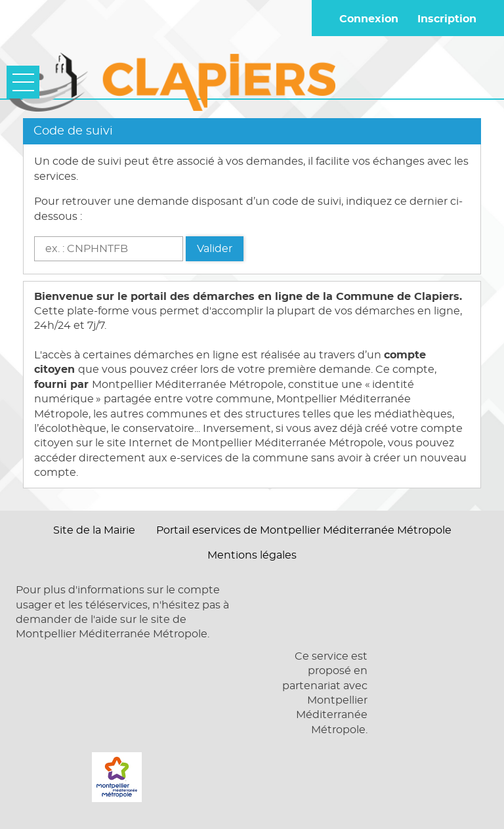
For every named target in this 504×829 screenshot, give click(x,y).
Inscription (447, 19)
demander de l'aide (67, 620)
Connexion (369, 19)
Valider (215, 249)
